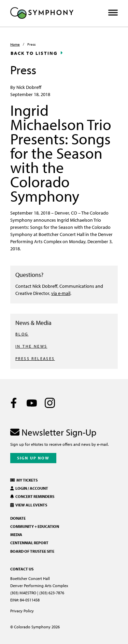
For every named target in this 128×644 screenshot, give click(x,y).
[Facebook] (14, 403)
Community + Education (35, 526)
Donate (18, 518)
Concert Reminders (32, 496)
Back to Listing (34, 53)
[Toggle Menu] (113, 13)
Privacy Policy (22, 611)
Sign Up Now (33, 458)
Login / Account (29, 488)
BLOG (22, 334)
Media (16, 535)
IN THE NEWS (31, 346)
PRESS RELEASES (35, 358)
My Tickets (24, 480)
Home (15, 44)
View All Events (29, 505)
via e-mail (61, 293)
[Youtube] (32, 403)
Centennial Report (29, 543)
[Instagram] (50, 403)
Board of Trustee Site (32, 551)
